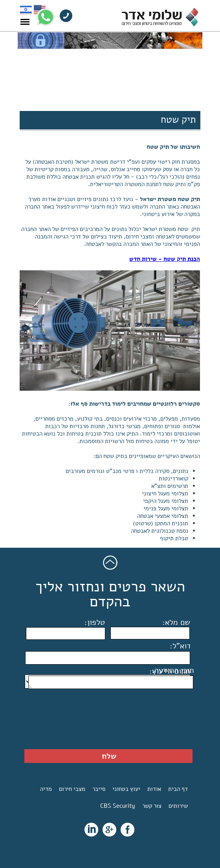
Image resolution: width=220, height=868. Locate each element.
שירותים (178, 806)
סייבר (99, 789)
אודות (154, 789)
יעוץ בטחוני (126, 789)
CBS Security (118, 806)
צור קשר (152, 806)
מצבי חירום (72, 789)
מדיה (46, 789)
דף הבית (178, 789)
